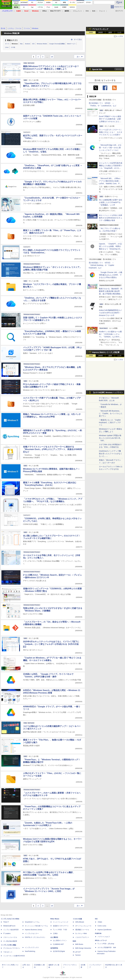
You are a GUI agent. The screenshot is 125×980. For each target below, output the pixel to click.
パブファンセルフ (104, 937)
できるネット (8, 952)
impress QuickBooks (105, 930)
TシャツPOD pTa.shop (106, 944)
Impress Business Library (34, 930)
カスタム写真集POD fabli (107, 948)
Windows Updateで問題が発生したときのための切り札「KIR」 (110, 438)
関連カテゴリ (12, 40)
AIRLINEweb (80, 922)
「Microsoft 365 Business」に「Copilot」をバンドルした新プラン (111, 413)
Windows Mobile (42, 44)
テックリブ (77, 952)
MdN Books (79, 944)
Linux (7, 47)
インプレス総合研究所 (11, 930)
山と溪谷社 (54, 937)
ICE (96, 919)
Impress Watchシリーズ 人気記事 (106, 352)
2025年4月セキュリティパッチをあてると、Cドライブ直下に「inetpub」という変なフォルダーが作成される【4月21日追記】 (51, 644)
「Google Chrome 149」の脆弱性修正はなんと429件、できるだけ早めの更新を (111, 275)
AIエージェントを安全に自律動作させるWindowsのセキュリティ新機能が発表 (111, 218)
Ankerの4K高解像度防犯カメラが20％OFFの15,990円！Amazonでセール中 (110, 313)
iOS (33, 44)
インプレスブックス (32, 948)
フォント (102, 11)
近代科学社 (54, 948)
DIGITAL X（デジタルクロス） (35, 937)
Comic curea (102, 926)
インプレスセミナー (32, 933)
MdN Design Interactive (83, 948)
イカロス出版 (77, 919)
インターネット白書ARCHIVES (14, 956)
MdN (74, 941)
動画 (94, 11)
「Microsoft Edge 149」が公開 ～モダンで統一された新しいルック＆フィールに (110, 148)
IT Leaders (7, 933)
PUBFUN (98, 933)
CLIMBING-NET (58, 944)
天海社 (100, 922)
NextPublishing (30, 951)
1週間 (110, 32)
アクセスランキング (100, 29)
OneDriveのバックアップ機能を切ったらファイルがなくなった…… (111, 454)
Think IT (6, 922)
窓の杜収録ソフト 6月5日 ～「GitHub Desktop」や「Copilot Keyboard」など (101, 265)
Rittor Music (55, 919)
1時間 (91, 32)
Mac (21, 44)
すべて (7, 44)
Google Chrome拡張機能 (57, 44)
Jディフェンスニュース (83, 926)
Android (27, 44)
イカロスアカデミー (82, 937)
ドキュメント (77, 11)
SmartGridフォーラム (32, 922)
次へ (80, 57)
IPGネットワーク (101, 940)
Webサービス (71, 44)
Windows (15, 44)
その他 (13, 47)
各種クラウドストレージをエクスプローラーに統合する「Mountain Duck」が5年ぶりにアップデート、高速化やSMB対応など (53, 449)
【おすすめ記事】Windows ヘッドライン (108, 393)
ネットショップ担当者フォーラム (36, 926)
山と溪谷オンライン (60, 940)
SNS (87, 11)
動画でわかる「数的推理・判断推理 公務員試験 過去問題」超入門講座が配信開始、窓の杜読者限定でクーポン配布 (111, 294)
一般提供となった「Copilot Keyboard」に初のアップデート (110, 422)
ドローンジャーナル (10, 937)
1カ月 (119, 32)
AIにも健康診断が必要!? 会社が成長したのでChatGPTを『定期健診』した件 (111, 202)
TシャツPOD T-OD (60, 930)
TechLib (78, 955)
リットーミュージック (61, 922)
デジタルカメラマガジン (12, 948)
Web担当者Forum (9, 926)
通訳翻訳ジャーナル (82, 930)
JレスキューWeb (81, 933)
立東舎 (55, 933)
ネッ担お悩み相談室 (10, 941)
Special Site (97, 69)
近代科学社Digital (59, 951)
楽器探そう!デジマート (61, 926)
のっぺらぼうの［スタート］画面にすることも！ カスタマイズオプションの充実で (111, 132)
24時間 (100, 32)
